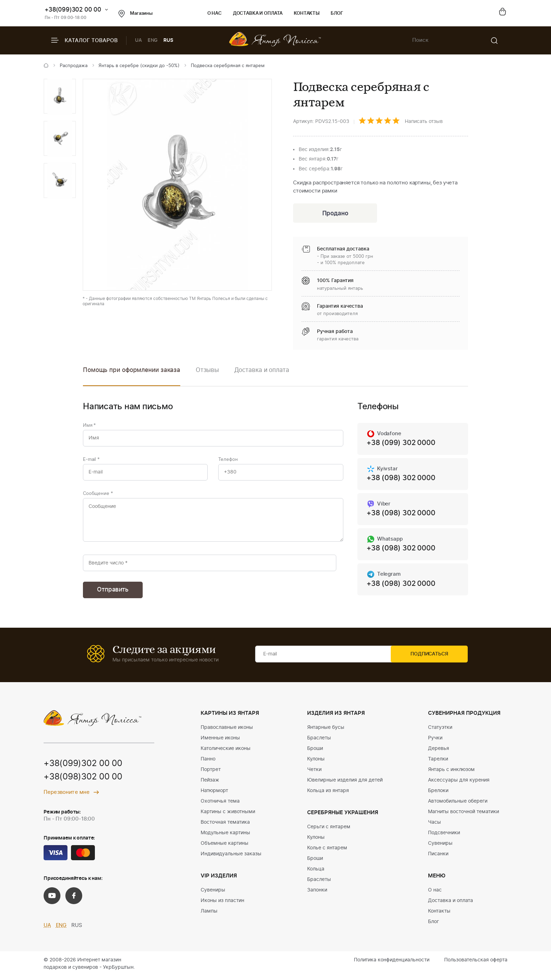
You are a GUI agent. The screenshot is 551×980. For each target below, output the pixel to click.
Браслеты (319, 741)
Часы (435, 826)
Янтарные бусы (326, 731)
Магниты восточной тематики (464, 815)
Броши (315, 752)
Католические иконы (226, 752)
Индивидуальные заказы (231, 857)
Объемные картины (225, 847)
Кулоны (316, 763)
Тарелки (438, 763)
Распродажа (74, 66)
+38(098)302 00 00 (83, 781)
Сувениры (213, 894)
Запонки (317, 894)
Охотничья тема (220, 805)
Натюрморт (214, 794)
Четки (314, 773)
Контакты (307, 14)
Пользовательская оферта (476, 963)
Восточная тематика (225, 826)
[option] (60, 96)
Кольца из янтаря (328, 794)
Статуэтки (440, 731)
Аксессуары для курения (459, 784)
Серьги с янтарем (329, 830)
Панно (208, 763)
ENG (153, 40)
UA (138, 40)
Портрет (211, 773)
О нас (215, 14)
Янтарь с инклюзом (451, 773)
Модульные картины (225, 836)
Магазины (135, 14)
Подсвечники (444, 836)
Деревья (439, 752)
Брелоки (438, 794)
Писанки (438, 857)
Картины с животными (228, 815)
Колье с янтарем (327, 851)
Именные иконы (220, 741)
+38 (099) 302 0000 (401, 444)
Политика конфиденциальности (392, 963)
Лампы (209, 915)
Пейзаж (210, 784)
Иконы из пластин (222, 904)
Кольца (316, 873)
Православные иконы (227, 731)
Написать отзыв (424, 122)
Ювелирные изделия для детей (345, 784)
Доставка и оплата (258, 14)
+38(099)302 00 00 (73, 10)
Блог (337, 14)
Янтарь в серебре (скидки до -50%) (139, 66)
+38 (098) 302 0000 (401, 479)
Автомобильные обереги (458, 805)
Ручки (435, 741)
